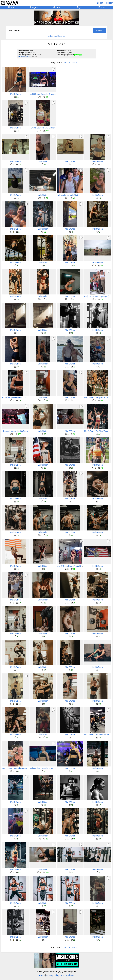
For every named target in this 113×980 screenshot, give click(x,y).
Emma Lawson (37, 128)
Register (109, 3)
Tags (79, 7)
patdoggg (78, 55)
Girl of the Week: (24, 57)
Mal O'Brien (16, 94)
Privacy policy (53, 975)
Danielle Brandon (49, 94)
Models (57, 7)
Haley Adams (63, 195)
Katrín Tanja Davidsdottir (13, 397)
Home (11, 7)
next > (67, 63)
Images (34, 7)
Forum (102, 7)
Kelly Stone (89, 296)
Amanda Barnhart (103, 735)
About (42, 975)
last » (74, 63)
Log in (100, 3)
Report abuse (67, 975)
